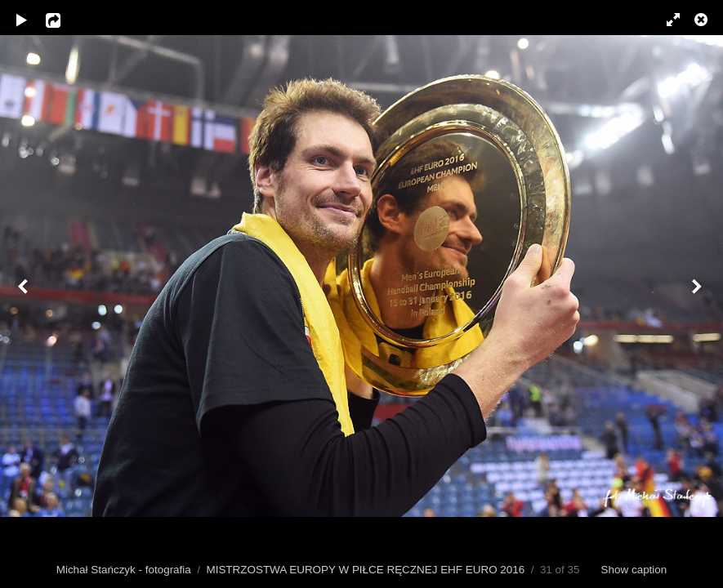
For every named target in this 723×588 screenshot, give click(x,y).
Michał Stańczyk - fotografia (124, 570)
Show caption (634, 570)
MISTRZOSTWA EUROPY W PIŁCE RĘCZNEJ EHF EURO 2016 (365, 570)
